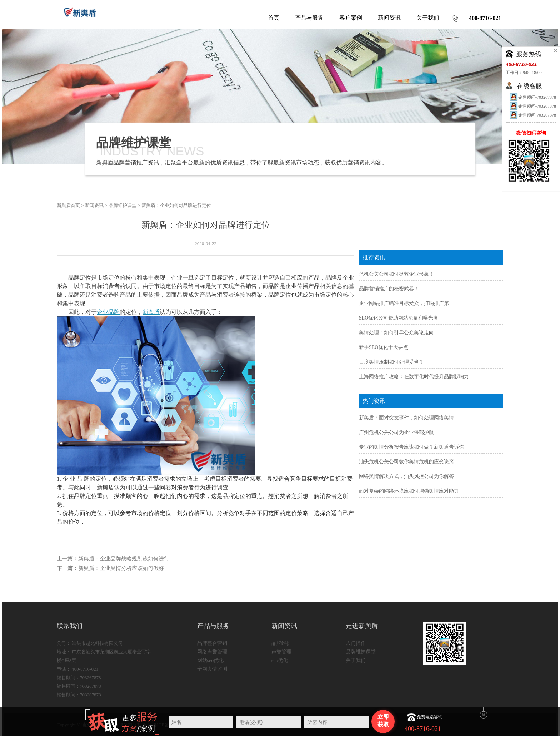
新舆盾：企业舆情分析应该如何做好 (121, 568)
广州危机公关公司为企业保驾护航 (396, 432)
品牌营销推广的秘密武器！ (389, 289)
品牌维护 (281, 643)
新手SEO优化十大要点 (384, 347)
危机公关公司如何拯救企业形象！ (396, 274)
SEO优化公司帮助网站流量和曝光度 (399, 318)
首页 (274, 18)
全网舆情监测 (212, 669)
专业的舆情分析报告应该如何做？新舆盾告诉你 (411, 447)
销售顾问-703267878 (533, 97)
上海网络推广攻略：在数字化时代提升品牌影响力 (414, 377)
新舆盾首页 (68, 205)
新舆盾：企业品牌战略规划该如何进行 (124, 559)
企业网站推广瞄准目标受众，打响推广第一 (406, 303)
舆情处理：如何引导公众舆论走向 (396, 333)
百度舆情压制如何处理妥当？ (391, 362)
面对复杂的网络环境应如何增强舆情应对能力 (409, 491)
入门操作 (356, 643)
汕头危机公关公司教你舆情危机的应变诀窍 (406, 462)
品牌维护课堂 (122, 205)
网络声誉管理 (212, 652)
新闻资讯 (94, 205)
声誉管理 (281, 652)
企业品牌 (108, 312)
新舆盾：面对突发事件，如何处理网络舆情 (406, 418)
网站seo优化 (211, 660)
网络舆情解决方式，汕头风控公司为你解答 (406, 476)
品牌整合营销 (212, 643)
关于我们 (356, 660)
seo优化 (280, 660)
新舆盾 (151, 312)
